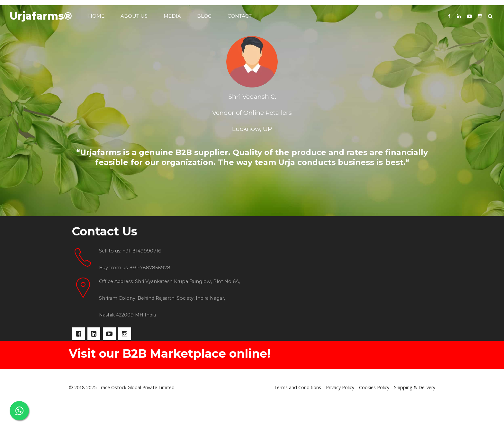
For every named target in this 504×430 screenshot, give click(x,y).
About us (134, 16)
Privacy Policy (340, 416)
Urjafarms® (41, 16)
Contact (240, 16)
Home (96, 16)
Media (172, 16)
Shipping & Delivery (415, 416)
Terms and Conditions (297, 416)
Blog (204, 16)
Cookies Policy (374, 416)
